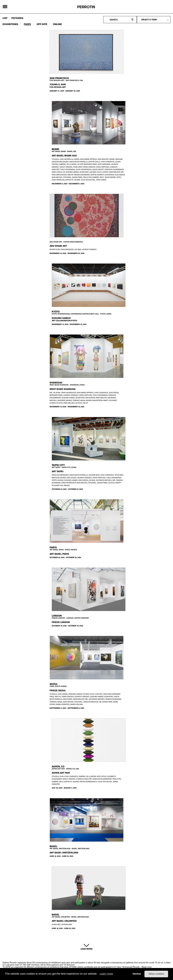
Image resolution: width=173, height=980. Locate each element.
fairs (27, 24)
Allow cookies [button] (156, 974)
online (57, 24)
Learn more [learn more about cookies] (106, 974)
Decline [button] (137, 974)
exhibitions (10, 24)
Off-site (42, 24)
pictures (17, 18)
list (5, 18)
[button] (98, 974)
